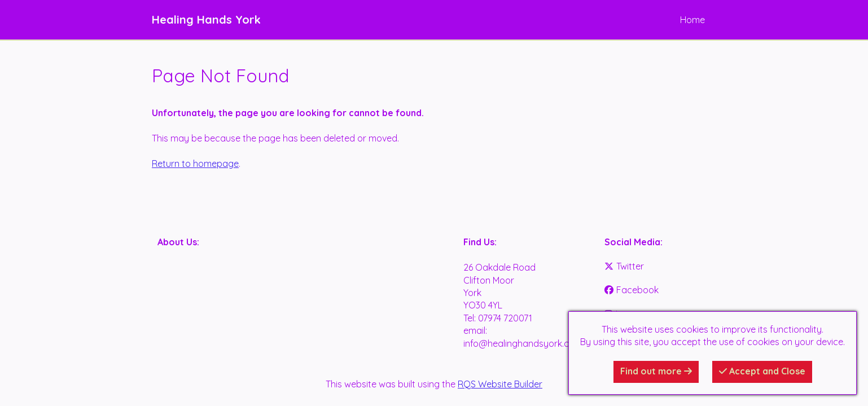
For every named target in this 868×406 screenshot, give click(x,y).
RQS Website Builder (500, 384)
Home (692, 20)
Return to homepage (195, 164)
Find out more (656, 371)
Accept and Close (762, 371)
